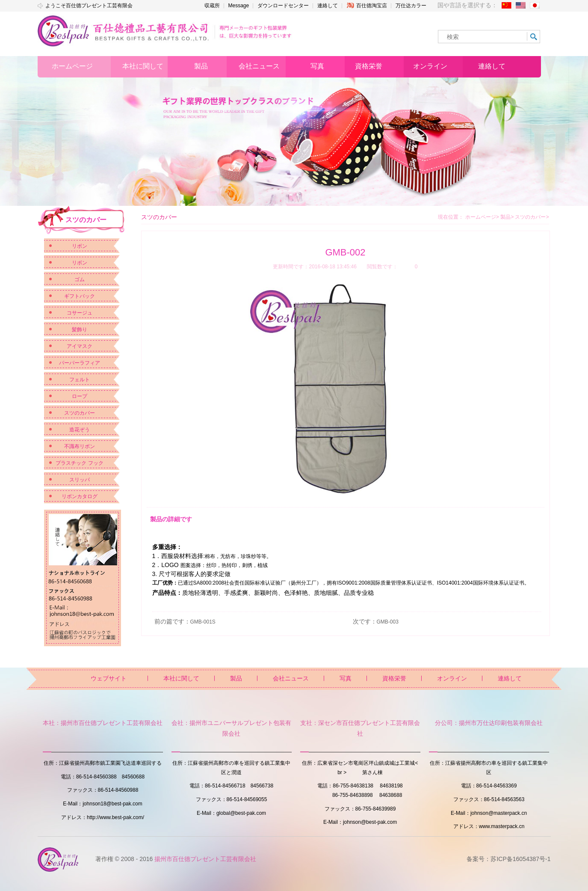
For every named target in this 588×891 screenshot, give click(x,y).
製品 (507, 217)
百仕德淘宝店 (367, 5)
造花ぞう (80, 430)
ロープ (80, 396)
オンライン (452, 678)
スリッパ (80, 480)
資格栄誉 (394, 678)
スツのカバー (80, 413)
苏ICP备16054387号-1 (520, 859)
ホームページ (481, 217)
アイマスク (80, 346)
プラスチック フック (79, 463)
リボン (80, 246)
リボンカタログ (80, 496)
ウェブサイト (109, 678)
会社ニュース (291, 678)
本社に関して (181, 678)
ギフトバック (80, 296)
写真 (346, 678)
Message (239, 6)
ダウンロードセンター (283, 6)
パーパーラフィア (80, 363)
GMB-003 (388, 622)
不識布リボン (80, 446)
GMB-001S (203, 622)
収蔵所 (212, 6)
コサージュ (80, 313)
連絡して (328, 6)
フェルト (80, 380)
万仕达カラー (411, 6)
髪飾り (80, 330)
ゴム (80, 279)
